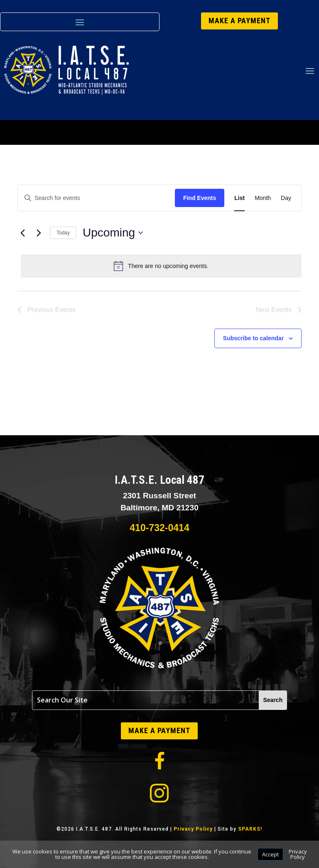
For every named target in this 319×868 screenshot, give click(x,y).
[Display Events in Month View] (263, 198)
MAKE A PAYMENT (239, 21)
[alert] (161, 266)
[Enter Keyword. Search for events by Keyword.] (96, 198)
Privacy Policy (193, 829)
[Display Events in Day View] (286, 198)
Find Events (200, 198)
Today (63, 233)
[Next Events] (39, 233)
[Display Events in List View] (239, 198)
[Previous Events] (22, 233)
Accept (270, 854)
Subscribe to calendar (253, 338)
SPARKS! (250, 829)
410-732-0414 (159, 528)
